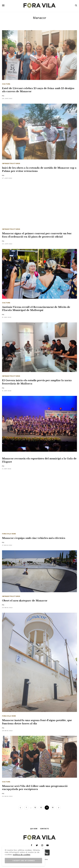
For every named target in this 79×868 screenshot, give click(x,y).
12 (35, 808)
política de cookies (22, 855)
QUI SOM (34, 829)
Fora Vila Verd (9, 534)
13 (41, 808)
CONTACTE (44, 829)
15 (53, 808)
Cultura (6, 84)
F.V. (3, 96)
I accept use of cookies (23, 861)
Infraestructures (11, 164)
